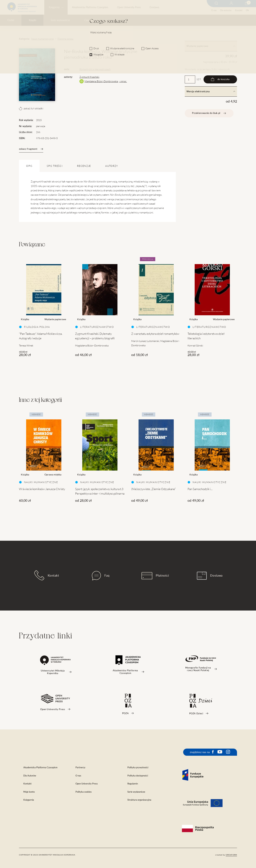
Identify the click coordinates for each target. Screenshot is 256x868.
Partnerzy (80, 767)
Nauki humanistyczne (42, 39)
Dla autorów (226, 10)
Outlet (11, 20)
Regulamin (133, 784)
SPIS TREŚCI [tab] (55, 166)
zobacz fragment (31, 149)
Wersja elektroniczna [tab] (211, 91)
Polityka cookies (84, 792)
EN (247, 10)
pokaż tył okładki (31, 108)
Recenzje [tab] (84, 166)
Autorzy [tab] (112, 166)
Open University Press (129, 7)
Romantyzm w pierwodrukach (95, 69)
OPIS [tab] (29, 166)
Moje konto (29, 792)
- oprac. (123, 81)
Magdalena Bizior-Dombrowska (101, 81)
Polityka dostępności (138, 776)
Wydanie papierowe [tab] (211, 46)
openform (231, 855)
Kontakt (239, 10)
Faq (101, 576)
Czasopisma (91, 20)
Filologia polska (65, 39)
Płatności (155, 576)
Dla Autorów (30, 776)
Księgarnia (54, 7)
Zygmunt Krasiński (89, 77)
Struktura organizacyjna (139, 800)
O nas (214, 10)
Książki (33, 20)
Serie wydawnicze (60, 20)
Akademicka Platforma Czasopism (90, 7)
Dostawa (154, 7)
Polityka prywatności (138, 767)
